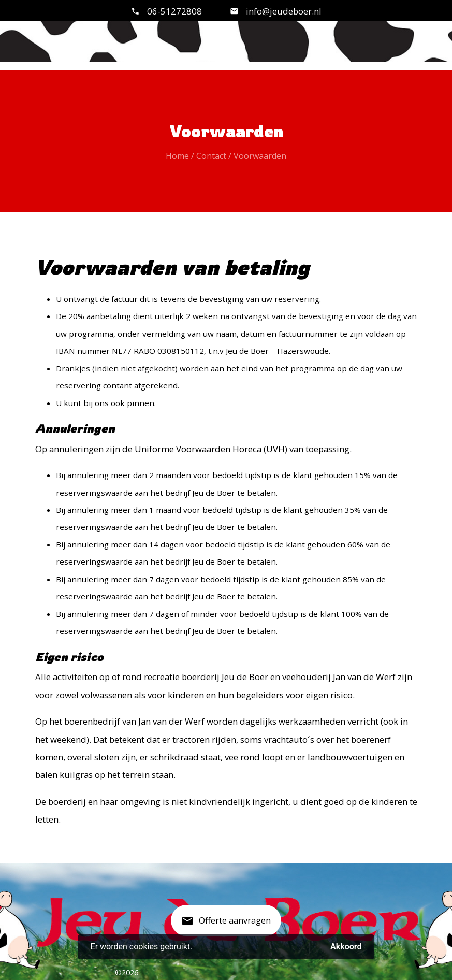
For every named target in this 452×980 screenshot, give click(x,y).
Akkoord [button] (346, 947)
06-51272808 (174, 11)
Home (177, 156)
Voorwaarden (260, 156)
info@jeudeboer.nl (283, 11)
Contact (211, 156)
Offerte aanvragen (226, 925)
